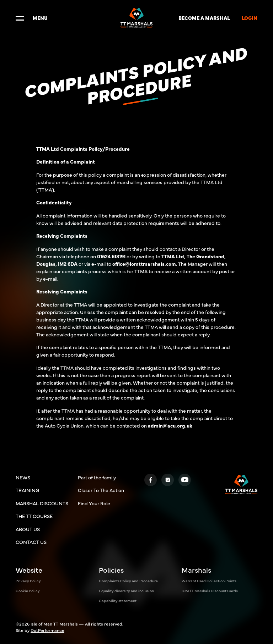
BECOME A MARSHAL (204, 18)
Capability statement (118, 601)
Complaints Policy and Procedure (128, 581)
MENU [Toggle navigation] (32, 18)
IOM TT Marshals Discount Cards (210, 591)
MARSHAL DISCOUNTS (42, 503)
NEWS (23, 477)
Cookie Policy (28, 591)
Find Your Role (94, 503)
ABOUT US (28, 529)
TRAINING (27, 490)
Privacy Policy (28, 581)
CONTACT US (31, 542)
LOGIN (250, 18)
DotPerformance (47, 630)
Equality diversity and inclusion (126, 591)
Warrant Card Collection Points (209, 581)
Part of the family (97, 477)
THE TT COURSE (34, 516)
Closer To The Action (101, 490)
